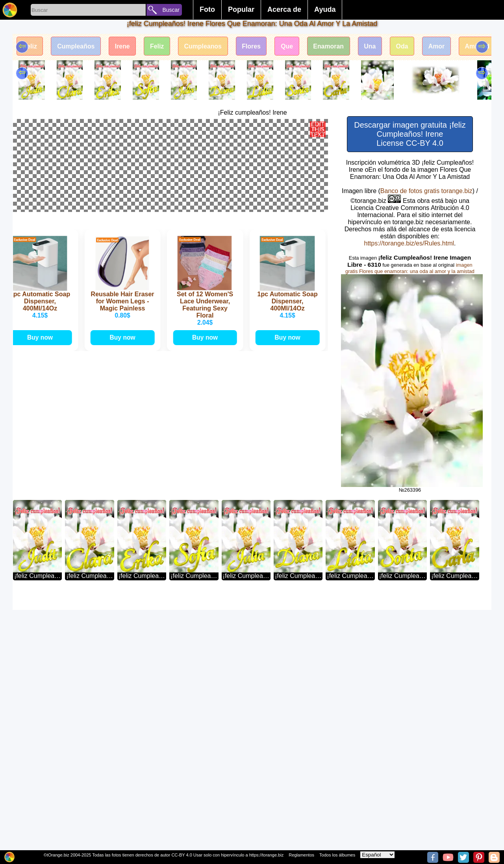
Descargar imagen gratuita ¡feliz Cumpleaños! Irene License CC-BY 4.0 (410, 134)
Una (374, 46)
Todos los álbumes (337, 855)
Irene (123, 46)
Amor (441, 46)
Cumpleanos (205, 46)
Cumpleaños (76, 46)
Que (290, 46)
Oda (406, 46)
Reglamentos (301, 855)
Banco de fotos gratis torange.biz (426, 191)
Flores (254, 46)
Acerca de (284, 9)
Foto (207, 9)
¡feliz (30, 46)
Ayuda (325, 9)
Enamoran (332, 46)
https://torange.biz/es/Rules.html (409, 243)
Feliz (159, 46)
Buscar (171, 10)
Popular (241, 9)
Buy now (42, 717)
